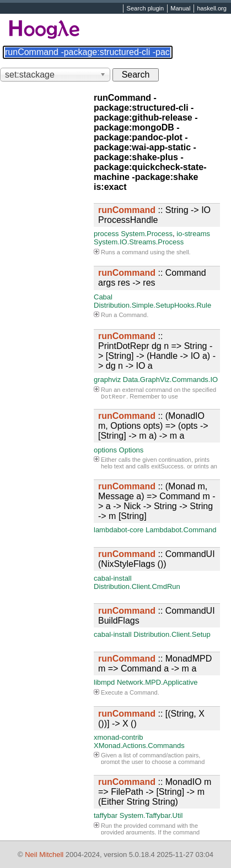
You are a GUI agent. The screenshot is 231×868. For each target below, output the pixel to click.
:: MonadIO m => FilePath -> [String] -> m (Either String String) (155, 792)
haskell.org (211, 9)
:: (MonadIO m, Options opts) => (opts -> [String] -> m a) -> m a (153, 426)
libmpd (104, 682)
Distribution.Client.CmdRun (137, 586)
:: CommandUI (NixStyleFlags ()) (157, 559)
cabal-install (113, 578)
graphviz (107, 380)
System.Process (147, 234)
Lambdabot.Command (181, 530)
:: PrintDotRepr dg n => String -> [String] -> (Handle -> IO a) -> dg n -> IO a (157, 351)
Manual (180, 9)
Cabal (103, 297)
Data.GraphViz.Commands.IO (170, 380)
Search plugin (146, 9)
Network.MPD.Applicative (157, 682)
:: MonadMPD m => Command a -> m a (155, 664)
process (106, 234)
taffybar (106, 815)
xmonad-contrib (119, 737)
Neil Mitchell (44, 855)
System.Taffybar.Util (151, 815)
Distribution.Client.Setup (172, 634)
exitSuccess (167, 466)
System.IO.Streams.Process (139, 242)
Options (131, 450)
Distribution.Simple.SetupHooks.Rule (152, 305)
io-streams (193, 234)
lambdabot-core (119, 530)
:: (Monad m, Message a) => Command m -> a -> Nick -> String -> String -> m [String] (157, 501)
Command (133, 315)
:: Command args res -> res (152, 278)
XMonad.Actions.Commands (139, 746)
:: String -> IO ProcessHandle (154, 215)
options (105, 450)
